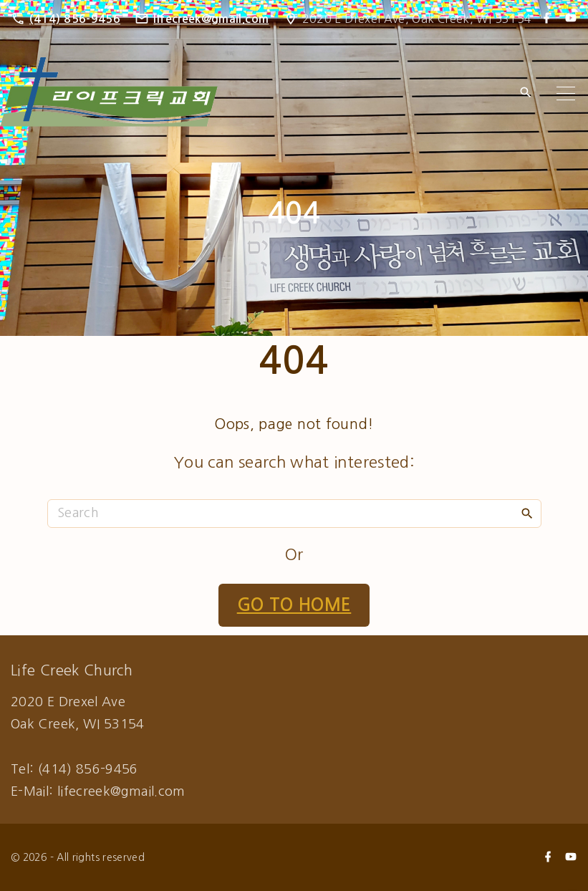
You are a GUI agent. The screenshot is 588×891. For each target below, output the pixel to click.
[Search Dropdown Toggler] (525, 93)
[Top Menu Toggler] (566, 93)
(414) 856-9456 (75, 19)
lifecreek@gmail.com (211, 19)
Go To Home (294, 605)
